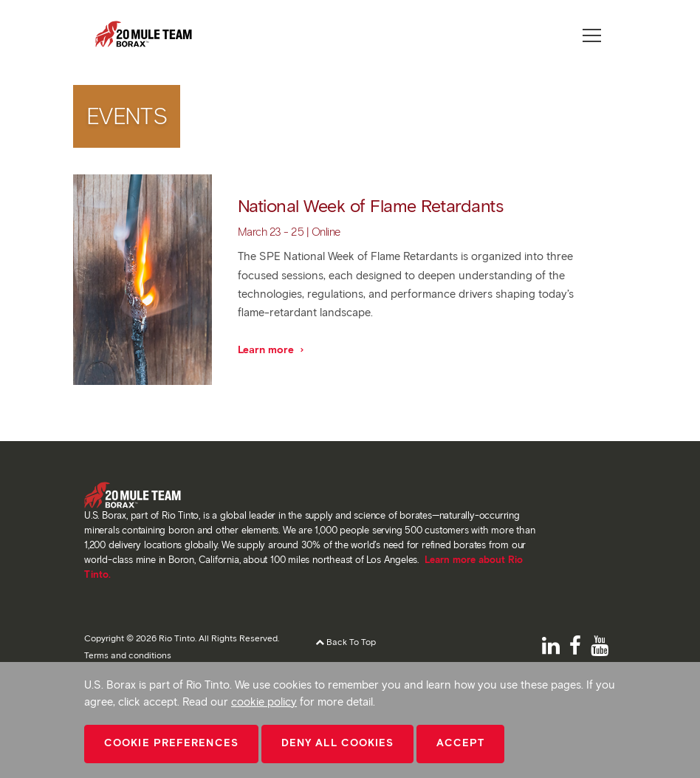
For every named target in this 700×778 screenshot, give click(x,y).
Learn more (271, 350)
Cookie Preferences (171, 743)
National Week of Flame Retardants (371, 206)
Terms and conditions (128, 655)
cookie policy (264, 702)
